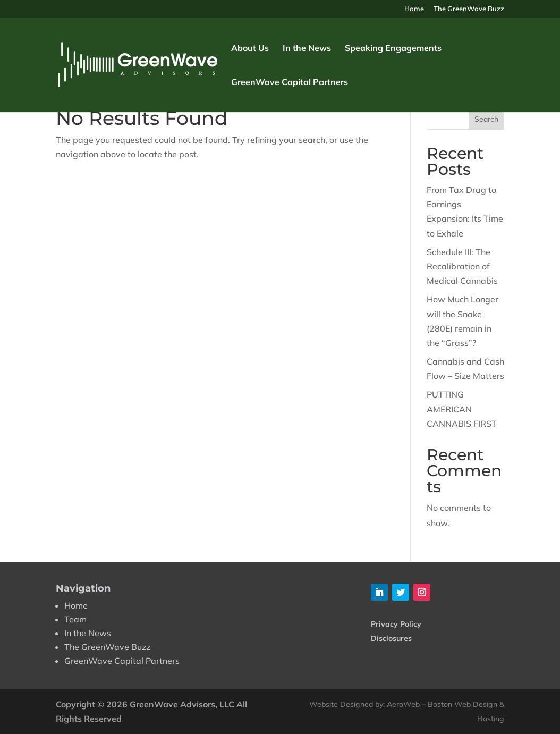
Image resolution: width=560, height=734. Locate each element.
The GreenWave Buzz (469, 9)
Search (486, 119)
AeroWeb (403, 704)
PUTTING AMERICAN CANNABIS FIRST (462, 409)
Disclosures (391, 638)
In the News (307, 49)
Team (75, 619)
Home (414, 9)
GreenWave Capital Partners (290, 83)
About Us (250, 49)
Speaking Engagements (393, 49)
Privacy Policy (396, 624)
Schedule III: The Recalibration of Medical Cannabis (462, 266)
